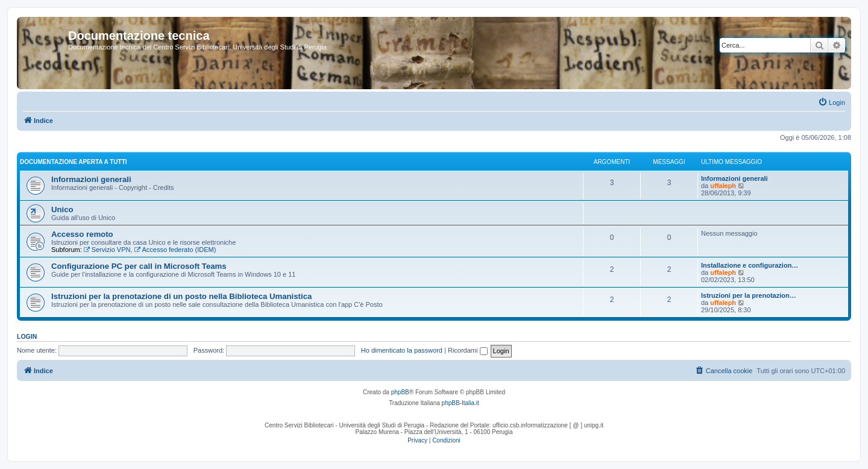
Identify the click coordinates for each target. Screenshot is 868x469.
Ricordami (468, 350)
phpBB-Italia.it (461, 403)
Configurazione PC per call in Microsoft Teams (139, 266)
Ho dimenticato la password (402, 350)
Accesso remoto (82, 234)
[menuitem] (832, 102)
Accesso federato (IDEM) (175, 250)
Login (27, 336)
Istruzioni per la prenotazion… (749, 295)
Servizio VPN (107, 250)
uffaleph (723, 186)
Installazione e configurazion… (750, 265)
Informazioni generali (91, 179)
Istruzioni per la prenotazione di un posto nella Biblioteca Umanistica (181, 296)
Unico (62, 209)
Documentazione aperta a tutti (74, 162)
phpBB (400, 392)
